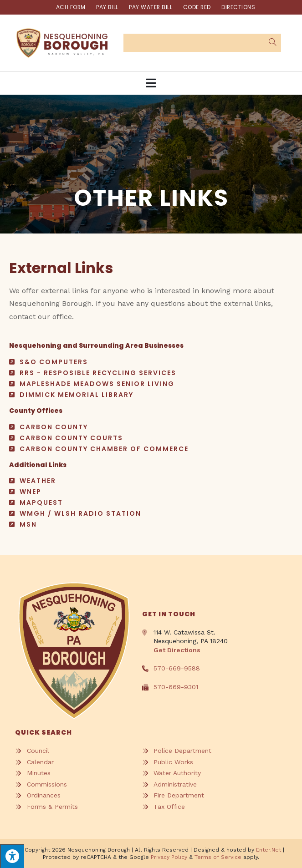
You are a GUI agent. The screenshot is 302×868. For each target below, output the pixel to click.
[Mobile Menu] (151, 83)
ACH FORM (70, 7)
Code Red (197, 7)
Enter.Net (269, 850)
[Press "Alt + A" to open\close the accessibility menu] (12, 856)
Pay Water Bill (151, 7)
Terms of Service (218, 857)
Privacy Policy (169, 857)
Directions (239, 7)
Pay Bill (107, 7)
